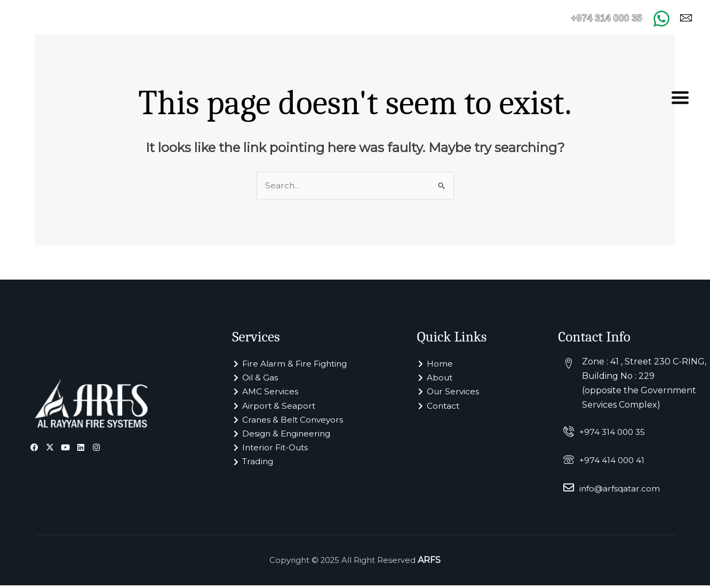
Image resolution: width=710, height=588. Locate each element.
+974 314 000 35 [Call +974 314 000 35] (601, 18)
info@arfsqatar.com (621, 491)
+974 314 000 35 (613, 435)
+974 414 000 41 (613, 463)
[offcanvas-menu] (680, 98)
